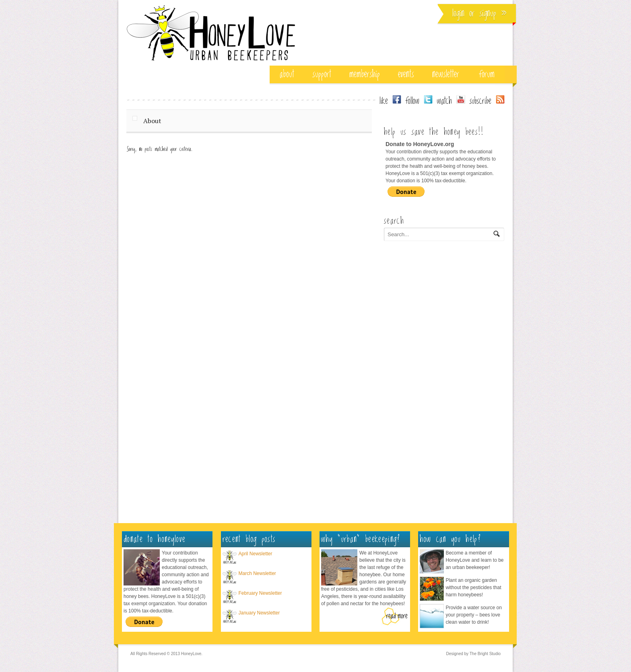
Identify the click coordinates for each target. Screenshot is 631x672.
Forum (487, 74)
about (287, 74)
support (322, 74)
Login (458, 13)
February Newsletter (260, 593)
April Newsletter (256, 554)
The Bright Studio (485, 654)
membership (365, 74)
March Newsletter (257, 573)
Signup (488, 13)
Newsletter (446, 74)
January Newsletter (259, 613)
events (406, 74)
